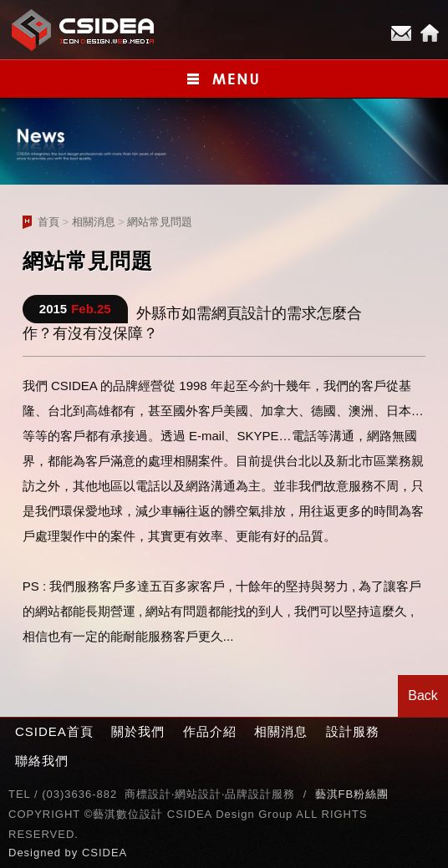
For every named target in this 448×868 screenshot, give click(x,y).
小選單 (224, 79)
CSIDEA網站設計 (84, 30)
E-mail (401, 33)
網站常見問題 (160, 222)
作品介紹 (210, 731)
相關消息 (94, 222)
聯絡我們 (42, 761)
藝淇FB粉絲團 (352, 794)
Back (423, 695)
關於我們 (138, 731)
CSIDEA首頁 (54, 731)
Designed (37, 853)
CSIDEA (104, 853)
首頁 (48, 222)
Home (430, 33)
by (74, 853)
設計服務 (353, 731)
